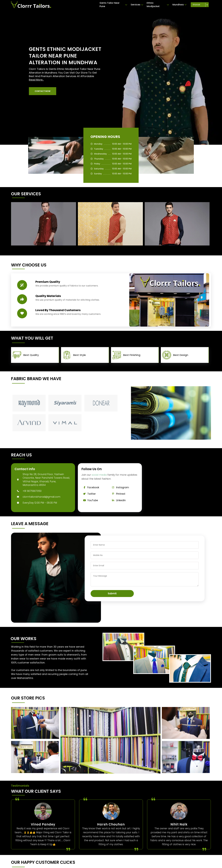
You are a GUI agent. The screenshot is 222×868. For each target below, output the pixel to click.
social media (99, 475)
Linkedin (118, 500)
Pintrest (118, 494)
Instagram (120, 487)
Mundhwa (180, 5)
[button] (43, 91)
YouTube (90, 500)
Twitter (89, 494)
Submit (112, 593)
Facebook (90, 487)
